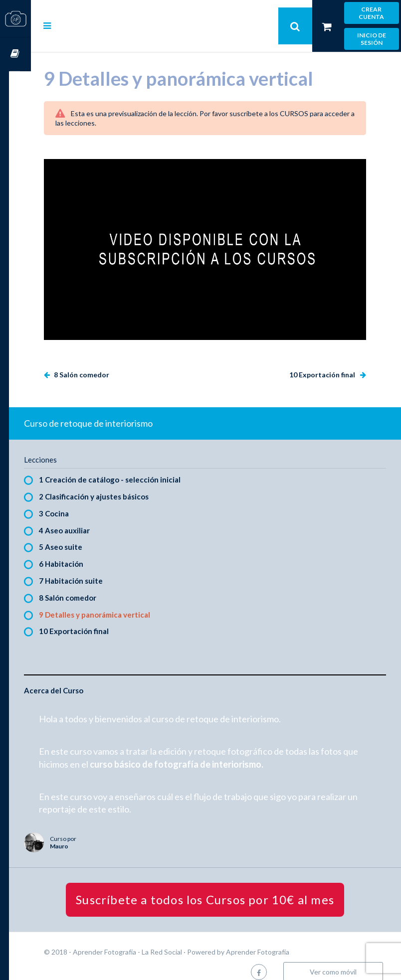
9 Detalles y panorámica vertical (116, 602)
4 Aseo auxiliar (86, 518)
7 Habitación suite (93, 568)
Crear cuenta (371, 13)
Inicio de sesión (372, 39)
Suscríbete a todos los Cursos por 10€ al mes (216, 888)
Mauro (81, 834)
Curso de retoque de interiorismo (110, 411)
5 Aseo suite (83, 535)
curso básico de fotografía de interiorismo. (215, 752)
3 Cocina (76, 501)
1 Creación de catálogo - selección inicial (132, 468)
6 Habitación (83, 552)
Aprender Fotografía (280, 940)
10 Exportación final (323, 362)
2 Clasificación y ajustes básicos (116, 484)
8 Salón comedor (103, 362)
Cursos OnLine (15, 54)
